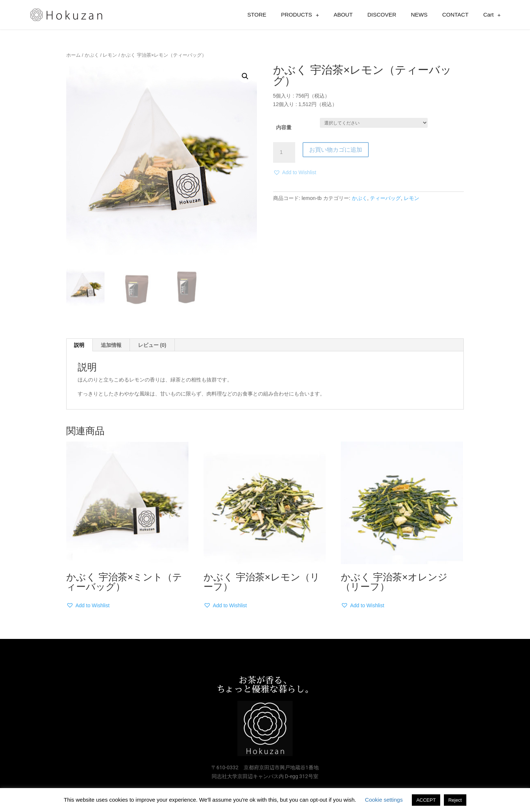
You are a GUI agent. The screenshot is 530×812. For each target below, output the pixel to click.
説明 (79, 345)
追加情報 (111, 345)
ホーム (73, 55)
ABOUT (343, 15)
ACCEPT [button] (426, 800)
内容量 (284, 127)
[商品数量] (284, 152)
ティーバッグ (385, 198)
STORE (257, 15)
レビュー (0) (152, 345)
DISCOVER (382, 15)
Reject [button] (455, 800)
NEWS (419, 15)
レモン (110, 55)
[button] (295, 173)
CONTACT (455, 15)
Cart (492, 15)
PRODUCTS (300, 15)
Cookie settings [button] (384, 800)
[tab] (79, 345)
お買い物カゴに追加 (336, 150)
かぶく (92, 55)
